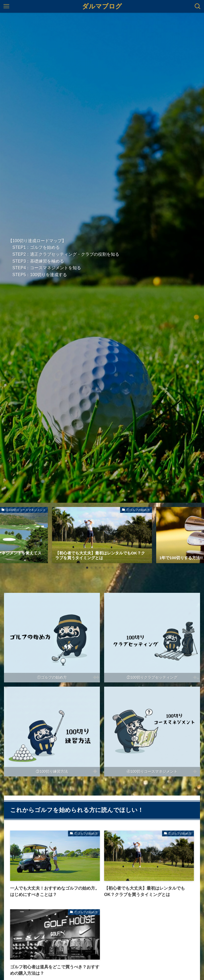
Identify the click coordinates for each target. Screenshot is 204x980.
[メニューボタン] (6, 6)
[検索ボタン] (198, 6)
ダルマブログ (102, 6)
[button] (87, 568)
